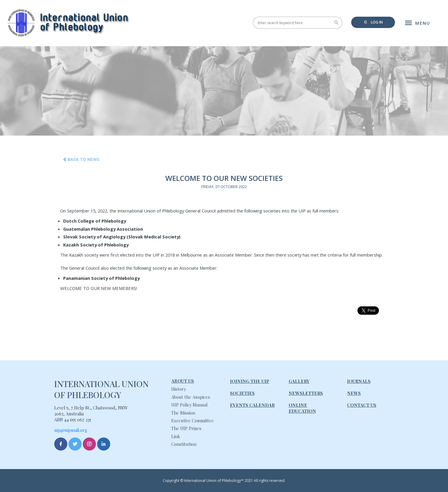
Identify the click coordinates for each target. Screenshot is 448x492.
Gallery (299, 381)
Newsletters (306, 393)
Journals (359, 381)
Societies (242, 393)
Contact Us (362, 405)
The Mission (183, 413)
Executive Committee (193, 420)
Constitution (184, 444)
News (354, 393)
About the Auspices (191, 397)
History (179, 389)
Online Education (302, 408)
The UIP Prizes (186, 428)
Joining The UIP (250, 381)
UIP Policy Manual (189, 405)
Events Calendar (252, 405)
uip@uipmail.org (71, 430)
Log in (373, 22)
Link (176, 436)
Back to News (79, 160)
